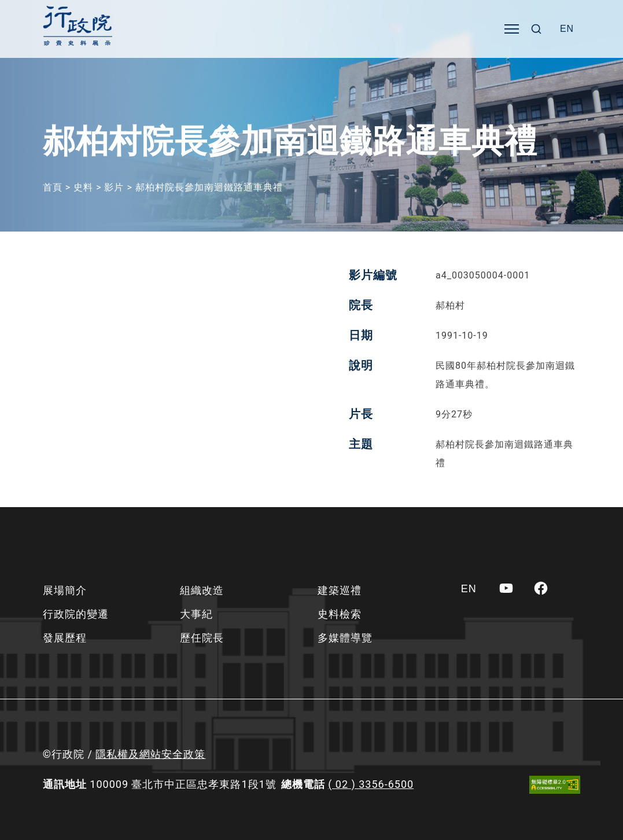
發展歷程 (65, 638)
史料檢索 (340, 614)
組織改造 (202, 590)
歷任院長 (202, 638)
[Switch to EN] (567, 29)
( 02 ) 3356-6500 (371, 784)
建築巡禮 (340, 590)
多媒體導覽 (345, 638)
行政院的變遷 (76, 614)
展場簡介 (65, 590)
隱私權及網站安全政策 (150, 754)
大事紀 (196, 614)
